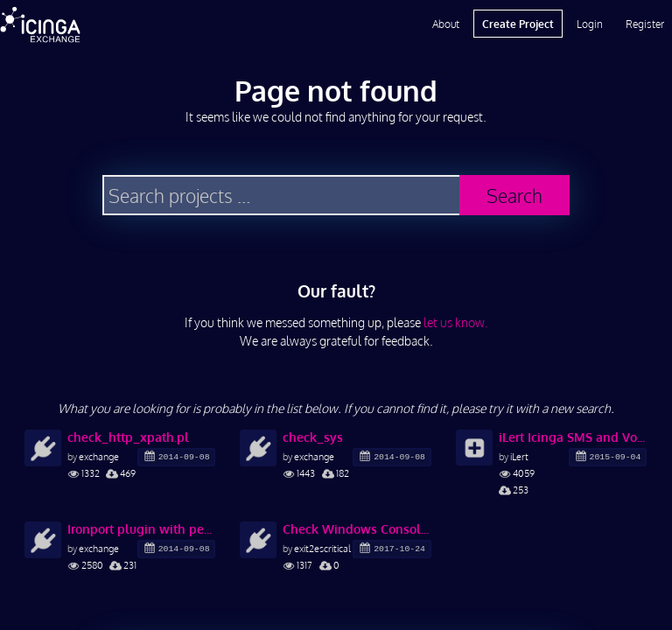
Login (590, 24)
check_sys (313, 437)
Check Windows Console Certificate (357, 529)
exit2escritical (322, 548)
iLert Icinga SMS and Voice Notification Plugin (573, 437)
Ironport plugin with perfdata (141, 529)
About (446, 24)
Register (645, 24)
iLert (519, 456)
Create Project (518, 24)
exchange (99, 456)
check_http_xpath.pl (128, 437)
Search (514, 196)
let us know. (456, 322)
